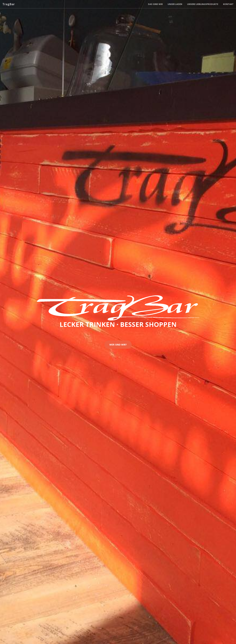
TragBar (9, 4)
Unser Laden (175, 4)
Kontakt (228, 4)
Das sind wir (155, 4)
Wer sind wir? (118, 345)
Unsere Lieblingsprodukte (203, 4)
